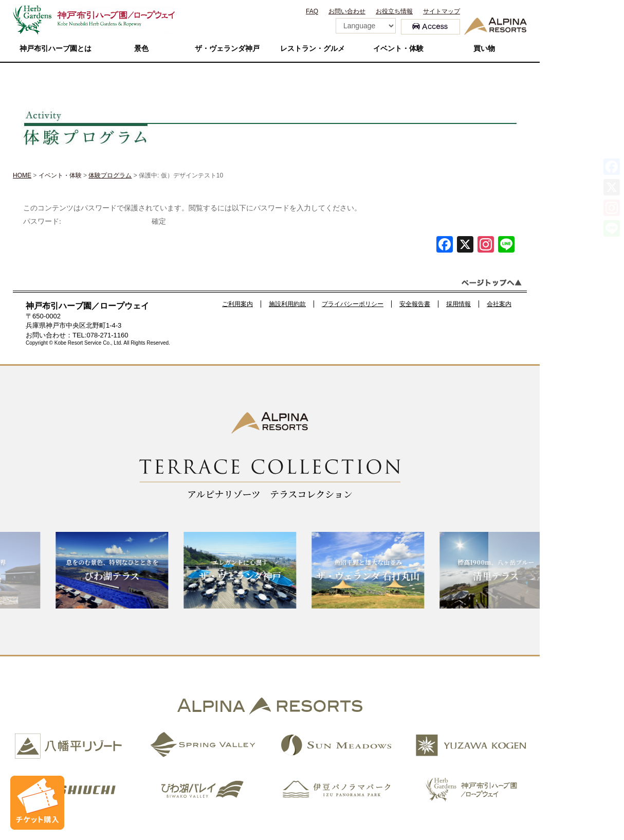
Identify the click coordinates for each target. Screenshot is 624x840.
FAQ (312, 11)
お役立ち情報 (394, 11)
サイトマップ (442, 11)
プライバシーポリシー (353, 304)
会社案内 (499, 304)
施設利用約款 (287, 304)
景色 (141, 49)
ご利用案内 (237, 304)
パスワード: (86, 221)
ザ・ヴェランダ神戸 (227, 49)
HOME (22, 175)
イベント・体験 (398, 49)
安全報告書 (415, 304)
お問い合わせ (347, 11)
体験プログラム (110, 175)
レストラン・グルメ (313, 49)
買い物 (484, 49)
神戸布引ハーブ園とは (56, 49)
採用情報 (458, 304)
